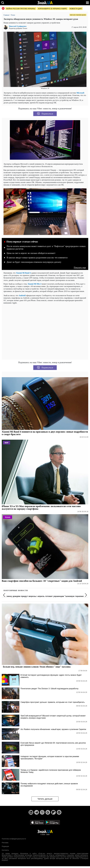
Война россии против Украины (21, 9)
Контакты (5, 850)
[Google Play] (52, 822)
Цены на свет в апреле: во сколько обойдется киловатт (31, 253)
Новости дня (76, 9)
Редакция (5, 846)
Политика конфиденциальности (14, 839)
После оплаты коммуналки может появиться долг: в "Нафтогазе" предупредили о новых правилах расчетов (46, 248)
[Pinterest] (59, 812)
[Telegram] (37, 812)
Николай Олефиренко (18, 26)
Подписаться (45, 114)
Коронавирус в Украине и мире (52, 9)
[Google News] (48, 812)
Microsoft (80, 93)
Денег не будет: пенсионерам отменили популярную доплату (34, 262)
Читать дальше (45, 799)
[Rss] (31, 812)
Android (22, 295)
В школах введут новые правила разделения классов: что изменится (37, 258)
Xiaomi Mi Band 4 (23, 273)
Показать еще (80, 268)
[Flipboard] (53, 812)
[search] (3, 3)
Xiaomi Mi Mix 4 (35, 284)
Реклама (5, 843)
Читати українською (78, 15)
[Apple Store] (37, 822)
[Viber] (42, 812)
